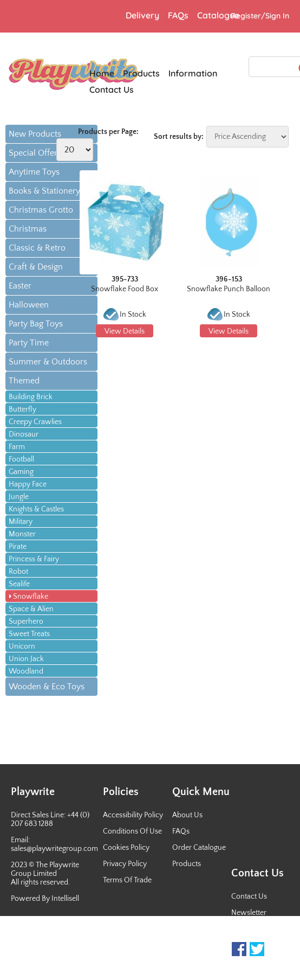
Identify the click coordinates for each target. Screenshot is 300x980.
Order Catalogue (199, 848)
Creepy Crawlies (35, 422)
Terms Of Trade (127, 880)
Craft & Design (36, 267)
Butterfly (22, 409)
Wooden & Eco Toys (47, 687)
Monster (22, 534)
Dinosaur (24, 434)
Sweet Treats (29, 634)
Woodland (26, 671)
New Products (35, 134)
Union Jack (26, 659)
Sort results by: (179, 137)
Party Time (29, 343)
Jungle (19, 497)
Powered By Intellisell (45, 899)
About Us (187, 815)
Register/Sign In (260, 16)
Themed (24, 381)
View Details (125, 331)
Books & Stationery (44, 191)
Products (187, 864)
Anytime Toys (34, 172)
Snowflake (31, 597)
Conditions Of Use (132, 831)
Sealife (19, 584)
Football (21, 459)
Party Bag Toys (36, 324)
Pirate (18, 547)
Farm (17, 447)
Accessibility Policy (133, 815)
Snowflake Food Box (125, 289)
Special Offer (33, 153)
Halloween (29, 305)
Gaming (21, 472)
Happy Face (28, 484)
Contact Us (249, 896)
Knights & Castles (36, 509)
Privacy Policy (125, 864)
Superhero (26, 622)
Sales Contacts (255, 929)
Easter (20, 286)
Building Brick (31, 397)
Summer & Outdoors (48, 362)
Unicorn (22, 646)
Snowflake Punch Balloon (229, 289)
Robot (18, 572)
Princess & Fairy (34, 559)
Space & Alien (31, 609)
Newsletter (249, 913)
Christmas (28, 229)
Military (21, 522)
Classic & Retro (37, 248)
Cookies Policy (126, 848)
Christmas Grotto (41, 210)
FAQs (181, 831)
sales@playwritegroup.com (54, 849)
